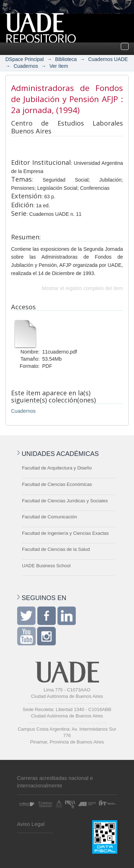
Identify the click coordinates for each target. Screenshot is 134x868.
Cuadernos (26, 66)
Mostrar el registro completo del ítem (82, 288)
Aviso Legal (31, 824)
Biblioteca (66, 59)
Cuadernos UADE (108, 59)
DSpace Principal (24, 59)
